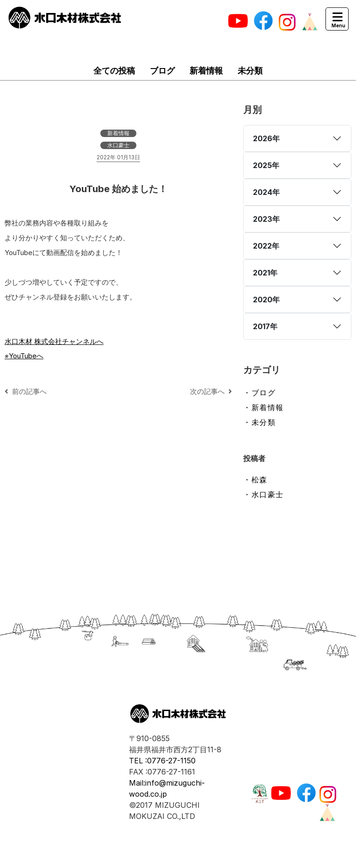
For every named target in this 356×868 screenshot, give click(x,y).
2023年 (266, 219)
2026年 (266, 138)
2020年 (266, 300)
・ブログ (259, 393)
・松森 (255, 480)
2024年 (266, 192)
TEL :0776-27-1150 (162, 761)
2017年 (265, 326)
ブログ (162, 71)
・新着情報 (264, 407)
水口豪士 (118, 145)
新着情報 (206, 71)
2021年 (265, 273)
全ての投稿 (114, 71)
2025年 (266, 165)
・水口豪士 (264, 494)
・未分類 (259, 422)
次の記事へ (211, 391)
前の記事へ (26, 391)
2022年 (266, 246)
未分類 (250, 71)
